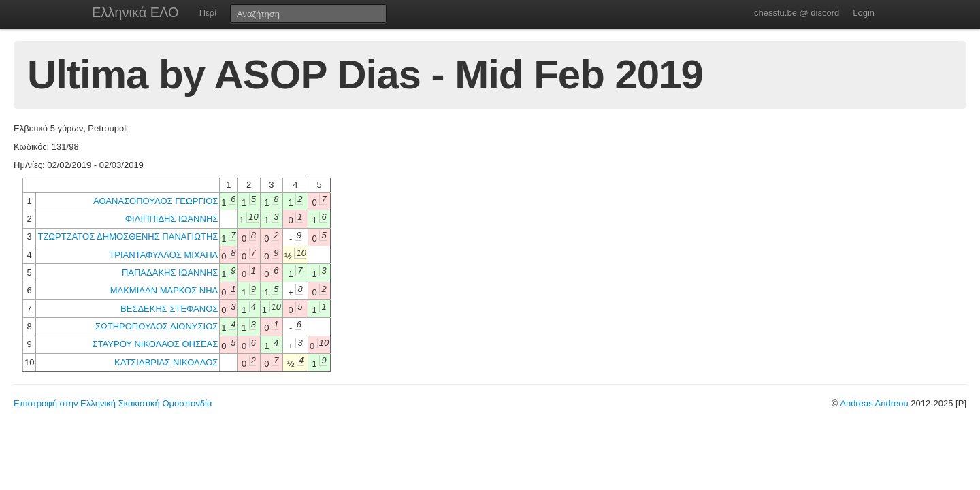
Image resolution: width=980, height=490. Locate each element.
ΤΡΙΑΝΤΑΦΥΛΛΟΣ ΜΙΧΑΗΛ (163, 255)
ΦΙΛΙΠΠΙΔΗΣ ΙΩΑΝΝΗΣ (172, 219)
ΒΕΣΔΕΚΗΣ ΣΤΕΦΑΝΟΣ (169, 309)
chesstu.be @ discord (797, 13)
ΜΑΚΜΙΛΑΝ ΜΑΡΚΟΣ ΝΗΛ (164, 290)
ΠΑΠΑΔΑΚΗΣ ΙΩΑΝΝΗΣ (170, 273)
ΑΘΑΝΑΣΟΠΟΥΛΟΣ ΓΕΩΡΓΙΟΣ (156, 201)
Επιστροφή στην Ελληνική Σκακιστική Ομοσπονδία (113, 403)
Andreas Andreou (874, 403)
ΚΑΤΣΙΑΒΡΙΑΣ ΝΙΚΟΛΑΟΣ (166, 362)
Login (864, 13)
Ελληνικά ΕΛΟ (135, 12)
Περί (208, 13)
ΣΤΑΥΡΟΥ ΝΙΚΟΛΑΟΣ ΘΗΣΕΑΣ (156, 344)
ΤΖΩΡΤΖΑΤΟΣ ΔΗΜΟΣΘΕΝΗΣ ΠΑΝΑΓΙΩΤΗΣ (128, 236)
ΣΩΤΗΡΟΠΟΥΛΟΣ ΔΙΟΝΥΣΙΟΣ (157, 326)
